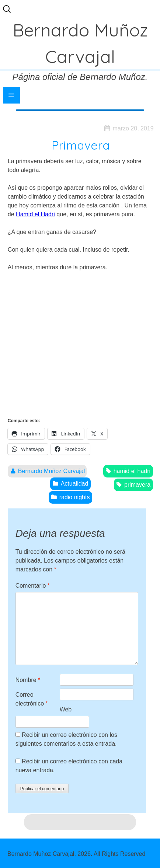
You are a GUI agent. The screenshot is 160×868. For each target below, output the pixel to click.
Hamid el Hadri (35, 214)
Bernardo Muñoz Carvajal (51, 471)
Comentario (33, 586)
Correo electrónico (32, 699)
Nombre (28, 680)
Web (66, 709)
